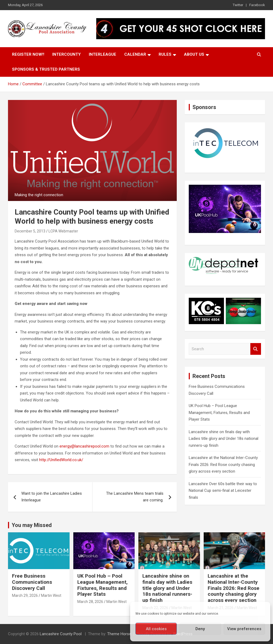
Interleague (103, 54)
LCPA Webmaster (63, 231)
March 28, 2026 (90, 602)
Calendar (135, 54)
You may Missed (32, 525)
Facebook (257, 5)
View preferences (244, 629)
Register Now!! (28, 54)
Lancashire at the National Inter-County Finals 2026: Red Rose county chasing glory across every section (223, 464)
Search (256, 349)
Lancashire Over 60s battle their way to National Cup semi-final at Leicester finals (223, 491)
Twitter (238, 5)
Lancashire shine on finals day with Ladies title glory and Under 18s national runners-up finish (224, 439)
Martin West (51, 595)
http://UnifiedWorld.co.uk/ (62, 460)
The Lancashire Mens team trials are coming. (135, 497)
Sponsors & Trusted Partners (46, 69)
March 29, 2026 (25, 595)
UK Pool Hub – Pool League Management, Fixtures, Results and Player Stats (219, 412)
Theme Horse (119, 634)
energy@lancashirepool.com (84, 446)
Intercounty (67, 54)
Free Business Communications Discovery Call (32, 582)
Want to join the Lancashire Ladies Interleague (52, 497)
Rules (165, 54)
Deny (200, 629)
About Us (194, 54)
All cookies (156, 629)
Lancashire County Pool (61, 634)
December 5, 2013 (30, 231)
